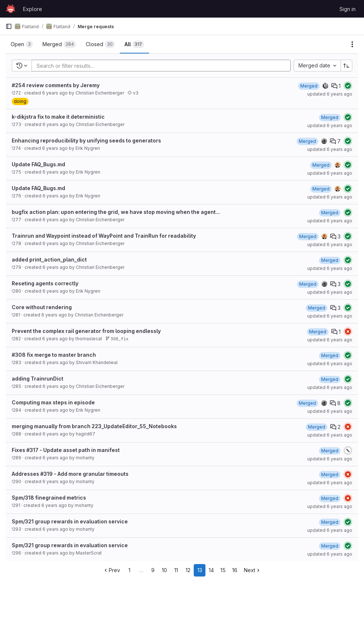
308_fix (117, 339)
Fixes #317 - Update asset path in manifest (66, 450)
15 (223, 570)
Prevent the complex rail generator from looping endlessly (86, 331)
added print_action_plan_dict (49, 260)
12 (188, 570)
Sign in (348, 9)
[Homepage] (11, 9)
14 (211, 570)
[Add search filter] (163, 66)
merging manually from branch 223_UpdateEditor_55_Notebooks (94, 426)
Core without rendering (42, 307)
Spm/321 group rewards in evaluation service (70, 521)
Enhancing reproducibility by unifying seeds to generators (86, 140)
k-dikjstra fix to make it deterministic (58, 117)
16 (235, 570)
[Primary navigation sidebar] (9, 26)
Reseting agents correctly (45, 283)
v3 (133, 93)
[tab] (22, 44)
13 (200, 570)
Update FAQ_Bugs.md (38, 164)
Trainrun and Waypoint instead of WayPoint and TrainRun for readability (104, 236)
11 (176, 570)
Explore (33, 9)
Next (252, 570)
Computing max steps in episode (53, 402)
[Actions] (352, 44)
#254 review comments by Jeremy (56, 85)
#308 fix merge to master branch (54, 355)
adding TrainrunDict (38, 379)
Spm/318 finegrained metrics (49, 498)
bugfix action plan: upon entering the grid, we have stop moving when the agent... (116, 212)
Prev (112, 570)
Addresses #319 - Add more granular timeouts (70, 474)
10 (164, 570)
